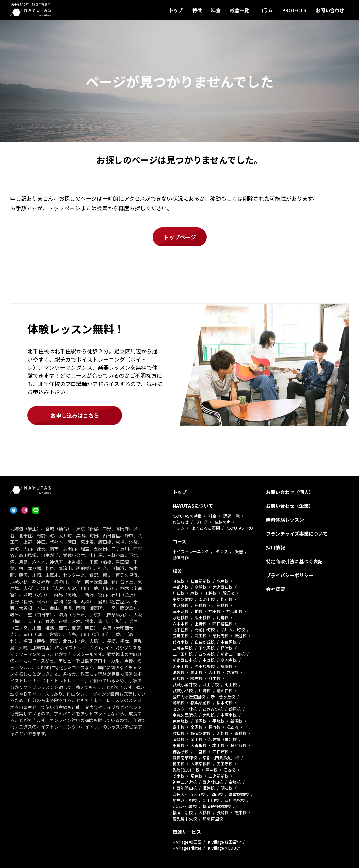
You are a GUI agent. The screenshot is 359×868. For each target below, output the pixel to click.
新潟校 (237, 721)
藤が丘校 (239, 745)
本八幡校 (181, 605)
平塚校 (219, 721)
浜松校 (223, 733)
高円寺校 (229, 660)
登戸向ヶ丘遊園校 (189, 697)
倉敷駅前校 (239, 794)
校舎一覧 (240, 10)
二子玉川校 (183, 654)
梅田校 (179, 764)
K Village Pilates (187, 848)
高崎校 (201, 587)
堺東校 (197, 776)
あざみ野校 (213, 709)
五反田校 (181, 636)
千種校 (179, 745)
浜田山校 (181, 666)
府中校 (215, 678)
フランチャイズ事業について (297, 534)
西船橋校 (221, 605)
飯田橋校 (203, 617)
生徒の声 (223, 522)
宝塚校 (235, 782)
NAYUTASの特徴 (187, 516)
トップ (176, 10)
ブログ (202, 522)
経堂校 (227, 648)
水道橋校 (181, 617)
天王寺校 (225, 764)
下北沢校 (207, 648)
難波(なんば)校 (186, 770)
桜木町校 (225, 703)
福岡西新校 (183, 812)
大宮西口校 (223, 587)
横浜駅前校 (201, 703)
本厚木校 (229, 715)
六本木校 (181, 623)
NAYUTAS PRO (240, 528)
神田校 (215, 611)
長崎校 (223, 812)
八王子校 (211, 684)
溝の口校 (225, 690)
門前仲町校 (205, 630)
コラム (266, 10)
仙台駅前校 (201, 581)
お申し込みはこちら (75, 415)
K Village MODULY (224, 848)
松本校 (232, 727)
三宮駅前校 (219, 776)
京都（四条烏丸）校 (221, 757)
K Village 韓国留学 (225, 842)
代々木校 (181, 642)
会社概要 (275, 589)
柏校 (199, 611)
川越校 (210, 593)
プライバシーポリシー (290, 575)
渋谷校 (241, 636)
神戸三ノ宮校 (185, 782)
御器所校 (181, 751)
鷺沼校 (179, 703)
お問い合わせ (330, 10)
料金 (216, 10)
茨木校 (179, 776)
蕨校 (195, 593)
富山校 (179, 727)
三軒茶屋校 (183, 648)
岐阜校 (179, 733)
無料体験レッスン (285, 520)
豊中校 (211, 770)
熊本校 (241, 812)
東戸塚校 (181, 721)
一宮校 (201, 751)
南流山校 (207, 599)
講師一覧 (231, 516)
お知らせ (181, 522)
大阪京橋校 (201, 764)
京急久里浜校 (185, 715)
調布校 (197, 678)
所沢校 (228, 593)
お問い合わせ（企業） (290, 506)
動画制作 (181, 557)
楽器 (239, 551)
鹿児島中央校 (185, 818)
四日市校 (221, 751)
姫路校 (209, 788)
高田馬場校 (205, 666)
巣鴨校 (227, 666)
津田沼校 (181, 611)
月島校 (223, 617)
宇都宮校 (181, 587)
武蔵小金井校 (185, 684)
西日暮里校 (223, 623)
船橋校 (201, 605)
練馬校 (179, 678)
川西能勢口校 (185, 788)
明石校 (227, 788)
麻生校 (179, 581)
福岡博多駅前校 (217, 806)
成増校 (232, 672)
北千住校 (181, 630)
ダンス (222, 551)
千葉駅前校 (183, 599)
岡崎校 (179, 739)
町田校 (231, 684)
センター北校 (185, 709)
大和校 (209, 715)
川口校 (179, 593)
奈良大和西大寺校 (189, 794)
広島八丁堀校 (185, 800)
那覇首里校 (213, 818)
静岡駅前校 (201, 733)
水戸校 (223, 581)
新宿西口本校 (185, 660)
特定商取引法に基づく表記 (294, 561)
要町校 (197, 672)
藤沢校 (201, 721)
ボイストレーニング (191, 551)
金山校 (197, 739)
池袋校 (179, 672)
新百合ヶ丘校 (223, 697)
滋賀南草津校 (185, 757)
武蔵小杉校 (183, 690)
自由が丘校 (205, 642)
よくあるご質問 (206, 528)
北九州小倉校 (185, 806)
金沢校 (197, 727)
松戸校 (227, 599)
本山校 (219, 745)
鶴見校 (235, 709)
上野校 (201, 623)
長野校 (215, 727)
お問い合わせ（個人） (290, 492)
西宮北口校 (213, 782)
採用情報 (275, 547)
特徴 (197, 10)
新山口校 (211, 800)
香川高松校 (235, 800)
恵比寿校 (221, 636)
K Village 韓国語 (187, 842)
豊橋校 (241, 733)
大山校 (215, 672)
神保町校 (234, 611)
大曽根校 (199, 745)
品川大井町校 (233, 630)
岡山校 (217, 794)
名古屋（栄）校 (223, 739)
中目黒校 (229, 642)
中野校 (209, 660)
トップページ (180, 237)
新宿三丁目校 (233, 654)
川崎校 (205, 690)
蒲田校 (201, 636)
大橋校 (205, 812)
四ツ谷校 (207, 654)
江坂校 (229, 770)
